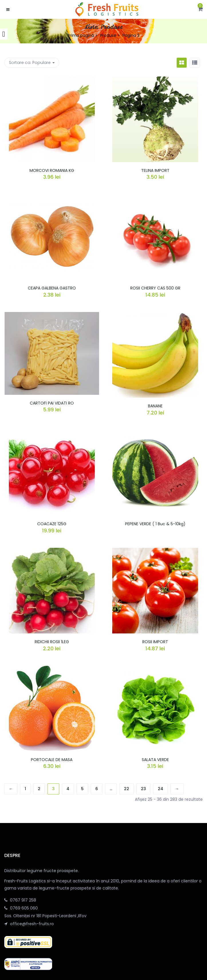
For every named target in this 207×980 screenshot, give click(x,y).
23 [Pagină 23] (143, 789)
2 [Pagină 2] (39, 789)
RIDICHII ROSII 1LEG (52, 642)
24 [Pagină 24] (160, 789)
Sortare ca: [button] (32, 63)
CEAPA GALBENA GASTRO (52, 288)
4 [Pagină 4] (68, 789)
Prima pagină (81, 35)
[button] (200, 9)
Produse (108, 35)
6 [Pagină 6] (97, 789)
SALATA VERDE (155, 760)
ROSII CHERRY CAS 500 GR (155, 288)
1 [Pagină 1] (25, 789)
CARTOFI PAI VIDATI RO (52, 403)
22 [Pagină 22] (127, 789)
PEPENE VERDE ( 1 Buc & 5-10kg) (155, 524)
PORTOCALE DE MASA (52, 760)
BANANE (155, 406)
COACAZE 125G (52, 524)
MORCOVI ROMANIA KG (52, 170)
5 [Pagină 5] (82, 789)
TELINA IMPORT (155, 170)
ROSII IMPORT (155, 642)
